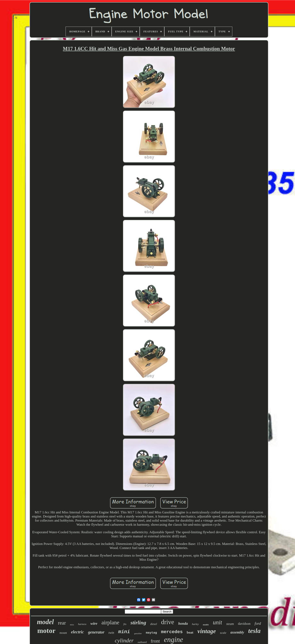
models (206, 625)
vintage (207, 631)
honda (183, 624)
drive (168, 622)
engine (173, 640)
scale (223, 633)
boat (190, 632)
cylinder (124, 640)
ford (258, 623)
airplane (110, 623)
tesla (254, 631)
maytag (151, 633)
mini (124, 632)
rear (62, 623)
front (155, 641)
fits (125, 624)
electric (78, 632)
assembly (237, 632)
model (45, 622)
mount (63, 633)
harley (195, 624)
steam (230, 624)
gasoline (138, 633)
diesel (154, 624)
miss (72, 625)
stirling (138, 623)
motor (46, 631)
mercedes (172, 632)
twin (111, 633)
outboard (142, 642)
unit (217, 622)
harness (82, 624)
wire (94, 623)
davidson (244, 624)
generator (96, 632)
